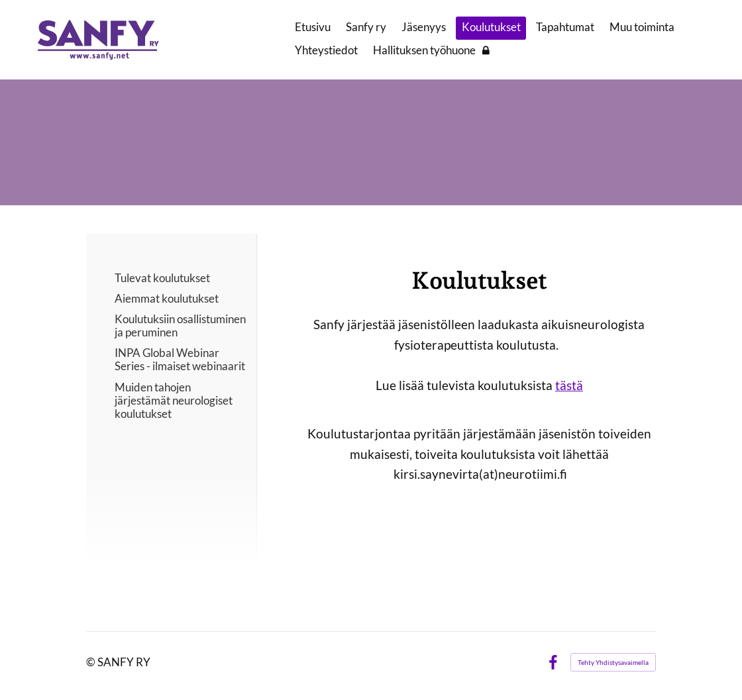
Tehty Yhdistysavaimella (613, 662)
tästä (569, 385)
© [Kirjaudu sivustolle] (92, 662)
